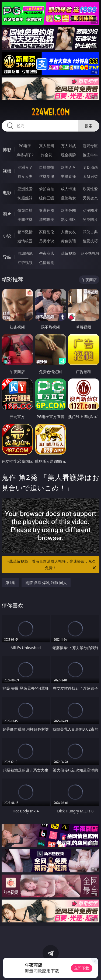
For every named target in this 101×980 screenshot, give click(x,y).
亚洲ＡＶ (25, 167)
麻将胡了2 (25, 155)
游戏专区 (90, 146)
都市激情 (25, 232)
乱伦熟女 (68, 198)
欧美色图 (68, 210)
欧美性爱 (90, 189)
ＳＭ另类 (90, 176)
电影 (7, 193)
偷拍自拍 (47, 189)
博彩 (7, 150)
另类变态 (90, 198)
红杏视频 (25, 262)
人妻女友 (68, 232)
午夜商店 (47, 253)
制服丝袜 (25, 198)
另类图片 (90, 219)
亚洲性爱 (25, 189)
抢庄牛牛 (90, 155)
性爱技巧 (90, 241)
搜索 (89, 126)
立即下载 (82, 968)
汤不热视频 (90, 253)
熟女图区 (68, 219)
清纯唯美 (47, 219)
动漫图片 (90, 210)
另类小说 (47, 241)
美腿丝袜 (25, 219)
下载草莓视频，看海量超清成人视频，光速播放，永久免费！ (51, 565)
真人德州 (47, 146)
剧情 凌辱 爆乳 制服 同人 (46, 583)
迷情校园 (25, 241)
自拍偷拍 (47, 167)
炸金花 (47, 155)
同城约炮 (25, 253)
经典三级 (47, 198)
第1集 (10, 583)
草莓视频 (68, 253)
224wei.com (51, 112)
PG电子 (25, 146)
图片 (7, 214)
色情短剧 (47, 262)
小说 (7, 236)
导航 (7, 257)
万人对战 (68, 146)
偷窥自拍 (25, 210)
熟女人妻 (25, 176)
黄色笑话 (68, 241)
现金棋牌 (68, 155)
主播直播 (68, 176)
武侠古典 (90, 232)
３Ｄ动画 (90, 167)
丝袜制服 (47, 176)
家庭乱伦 (47, 232)
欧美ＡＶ (68, 167)
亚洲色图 (47, 210)
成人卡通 (68, 189)
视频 (7, 171)
